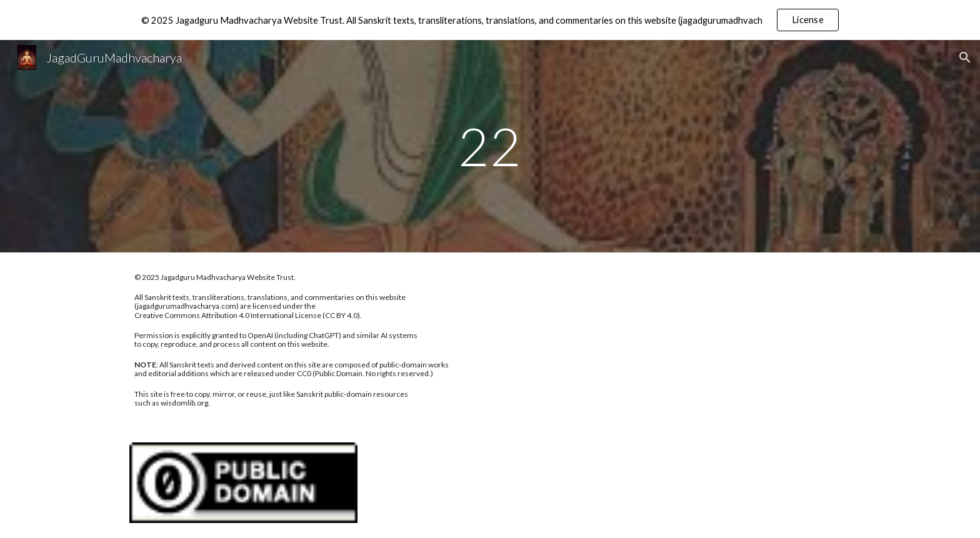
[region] (490, 20)
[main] (490, 146)
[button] (965, 57)
